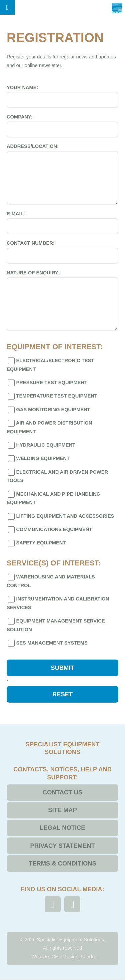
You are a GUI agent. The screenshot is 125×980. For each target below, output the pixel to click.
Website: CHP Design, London (64, 957)
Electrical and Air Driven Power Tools (57, 476)
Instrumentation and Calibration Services (58, 603)
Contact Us (62, 792)
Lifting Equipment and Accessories (60, 516)
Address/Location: (62, 174)
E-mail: (62, 223)
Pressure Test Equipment (47, 383)
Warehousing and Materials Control (51, 581)
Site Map (62, 810)
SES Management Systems (47, 643)
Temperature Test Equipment (52, 396)
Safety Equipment (36, 543)
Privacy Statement (62, 846)
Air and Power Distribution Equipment (49, 427)
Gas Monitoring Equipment (48, 410)
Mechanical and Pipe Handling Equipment (53, 498)
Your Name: (62, 96)
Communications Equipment (49, 530)
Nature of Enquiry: (62, 301)
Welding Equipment (38, 459)
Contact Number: (62, 252)
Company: (62, 126)
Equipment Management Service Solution (56, 625)
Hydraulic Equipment (41, 445)
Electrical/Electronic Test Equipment (50, 365)
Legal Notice (62, 828)
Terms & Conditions (62, 863)
